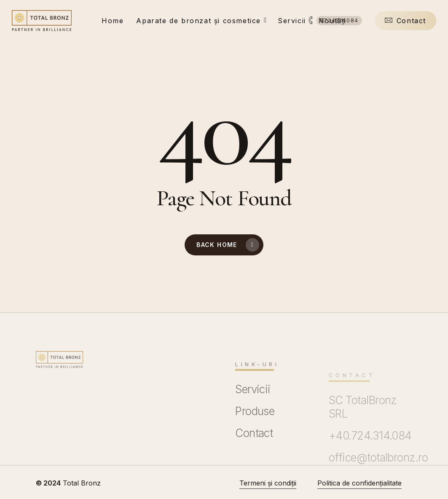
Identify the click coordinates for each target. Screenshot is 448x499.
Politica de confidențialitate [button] (359, 483)
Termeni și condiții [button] (268, 483)
